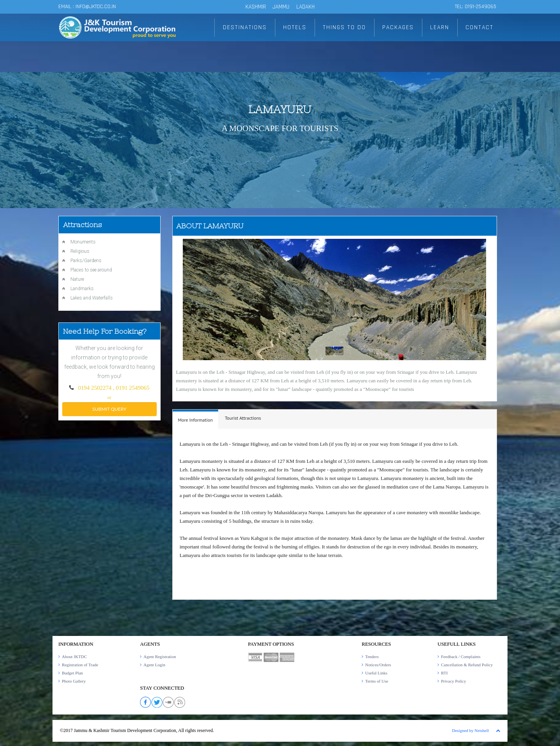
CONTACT (480, 27)
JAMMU (282, 7)
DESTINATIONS (245, 27)
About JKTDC (74, 657)
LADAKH (305, 7)
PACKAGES (398, 27)
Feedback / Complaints (461, 657)
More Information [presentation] (196, 420)
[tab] (196, 419)
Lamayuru (280, 109)
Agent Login (154, 665)
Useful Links (376, 673)
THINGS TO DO (344, 27)
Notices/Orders (378, 665)
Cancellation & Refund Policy (467, 665)
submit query (109, 409)
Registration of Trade (80, 665)
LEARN (440, 27)
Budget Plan (72, 673)
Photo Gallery (74, 681)
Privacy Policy (453, 681)
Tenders (372, 657)
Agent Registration (160, 657)
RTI (444, 673)
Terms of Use (377, 681)
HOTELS (295, 27)
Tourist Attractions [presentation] (243, 418)
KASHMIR (256, 7)
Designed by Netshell (470, 730)
